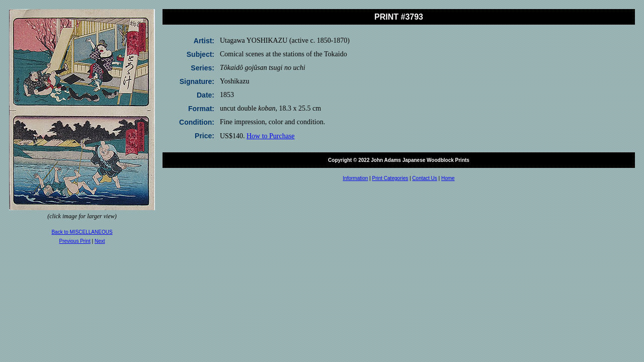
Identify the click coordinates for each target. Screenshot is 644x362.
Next (100, 241)
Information (355, 178)
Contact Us (424, 178)
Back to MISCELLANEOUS (82, 232)
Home (448, 178)
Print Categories (390, 178)
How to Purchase (271, 136)
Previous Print (75, 241)
